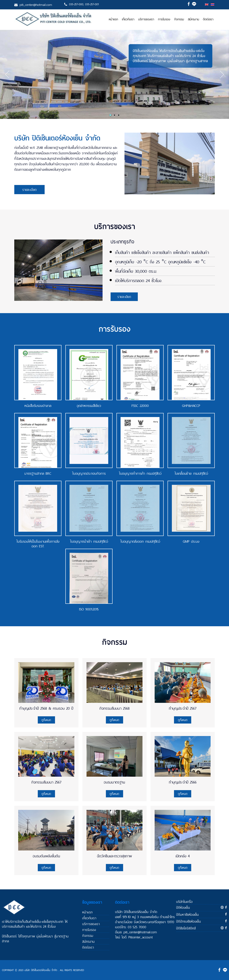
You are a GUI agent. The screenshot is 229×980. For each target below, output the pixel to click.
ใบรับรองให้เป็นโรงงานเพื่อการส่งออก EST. (38, 544)
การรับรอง (164, 19)
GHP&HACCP (191, 406)
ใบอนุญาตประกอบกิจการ (89, 473)
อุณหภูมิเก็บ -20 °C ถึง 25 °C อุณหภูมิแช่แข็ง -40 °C (160, 262)
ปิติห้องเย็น (183, 907)
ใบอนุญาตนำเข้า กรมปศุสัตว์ (89, 541)
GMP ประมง (191, 541)
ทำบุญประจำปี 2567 (183, 708)
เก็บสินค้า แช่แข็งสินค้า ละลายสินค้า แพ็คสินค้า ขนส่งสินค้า (162, 252)
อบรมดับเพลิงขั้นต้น (46, 856)
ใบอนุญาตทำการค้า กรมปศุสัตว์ (140, 473)
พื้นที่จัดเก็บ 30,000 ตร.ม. (136, 271)
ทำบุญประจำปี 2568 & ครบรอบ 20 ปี (46, 708)
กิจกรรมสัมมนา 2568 (114, 708)
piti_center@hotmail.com (36, 5)
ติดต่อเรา (208, 19)
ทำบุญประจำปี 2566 (183, 782)
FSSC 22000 (140, 406)
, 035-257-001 (91, 4)
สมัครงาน (193, 19)
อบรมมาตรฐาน (114, 782)
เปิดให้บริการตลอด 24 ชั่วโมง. (139, 281)
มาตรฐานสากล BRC (38, 473)
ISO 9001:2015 (89, 609)
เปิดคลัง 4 (183, 856)
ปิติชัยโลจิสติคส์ (186, 928)
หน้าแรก (113, 19)
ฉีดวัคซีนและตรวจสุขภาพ (114, 856)
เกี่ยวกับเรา (128, 19)
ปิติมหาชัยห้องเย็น (187, 914)
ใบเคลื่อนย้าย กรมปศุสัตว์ (191, 473)
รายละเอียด (29, 190)
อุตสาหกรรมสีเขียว (89, 406)
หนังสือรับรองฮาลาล (38, 406)
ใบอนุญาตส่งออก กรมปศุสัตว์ (140, 541)
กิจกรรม (179, 19)
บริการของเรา (146, 19)
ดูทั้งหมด (46, 720)
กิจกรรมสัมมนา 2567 (46, 782)
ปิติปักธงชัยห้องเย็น (188, 921)
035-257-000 (76, 4)
